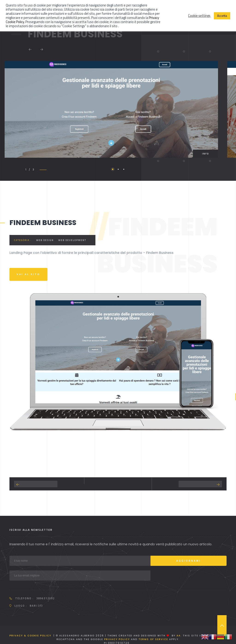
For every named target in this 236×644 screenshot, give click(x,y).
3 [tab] (124, 169)
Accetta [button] (222, 16)
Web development (72, 240)
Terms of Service (153, 639)
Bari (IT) (36, 606)
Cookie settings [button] (199, 16)
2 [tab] (118, 169)
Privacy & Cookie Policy (30, 636)
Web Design (45, 240)
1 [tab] (113, 169)
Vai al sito (28, 274)
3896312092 (46, 598)
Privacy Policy (117, 639)
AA (179, 636)
